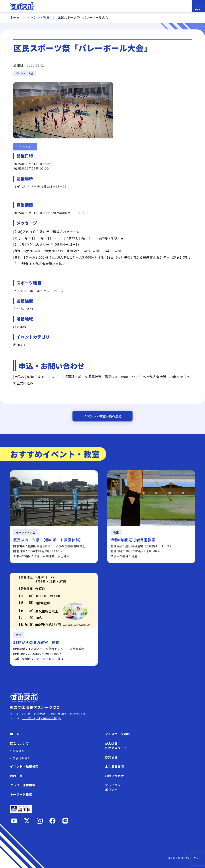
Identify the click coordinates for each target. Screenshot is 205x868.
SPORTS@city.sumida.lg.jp (41, 718)
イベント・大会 (25, 73)
